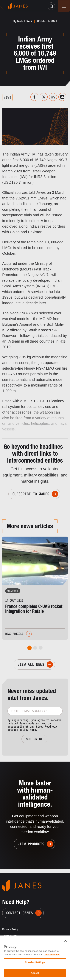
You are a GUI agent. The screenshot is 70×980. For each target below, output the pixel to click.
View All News (31, 664)
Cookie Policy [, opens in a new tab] (52, 955)
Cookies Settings (35, 962)
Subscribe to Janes (31, 494)
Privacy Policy (10, 929)
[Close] (66, 941)
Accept (35, 973)
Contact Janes (20, 913)
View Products (31, 844)
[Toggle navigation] (64, 6)
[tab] (29, 648)
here (33, 730)
